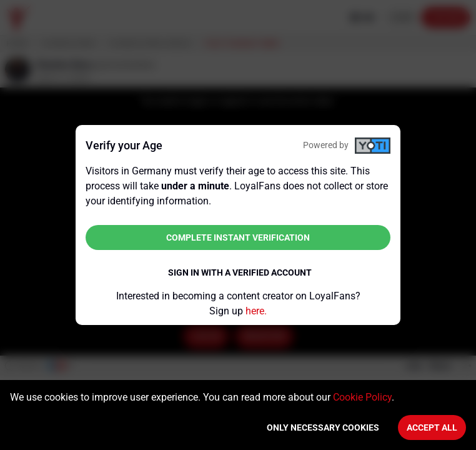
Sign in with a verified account (240, 272)
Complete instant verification (238, 237)
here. (256, 311)
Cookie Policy (362, 397)
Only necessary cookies (323, 427)
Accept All (432, 427)
